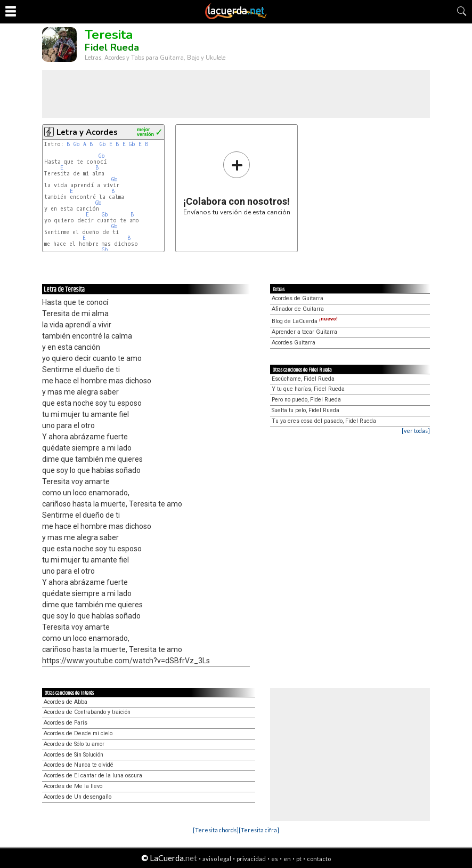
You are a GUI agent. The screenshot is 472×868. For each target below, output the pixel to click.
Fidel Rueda (112, 47)
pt (299, 859)
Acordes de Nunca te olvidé (79, 765)
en (287, 859)
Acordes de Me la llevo (73, 786)
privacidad (251, 859)
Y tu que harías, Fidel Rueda (308, 389)
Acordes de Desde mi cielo (78, 733)
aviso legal (217, 859)
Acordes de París (66, 723)
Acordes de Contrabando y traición (87, 712)
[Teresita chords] (216, 830)
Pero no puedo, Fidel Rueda (306, 400)
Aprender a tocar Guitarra (304, 332)
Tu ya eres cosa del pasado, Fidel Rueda (324, 421)
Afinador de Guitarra (298, 309)
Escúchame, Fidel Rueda (303, 379)
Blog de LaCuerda (305, 321)
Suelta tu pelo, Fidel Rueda (306, 410)
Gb (77, 144)
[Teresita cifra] (259, 830)
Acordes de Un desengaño (78, 797)
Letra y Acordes (87, 132)
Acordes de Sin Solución (74, 755)
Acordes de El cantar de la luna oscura (93, 775)
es (275, 859)
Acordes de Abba (66, 702)
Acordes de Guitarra (298, 298)
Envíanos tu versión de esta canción (237, 183)
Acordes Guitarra (294, 343)
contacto (319, 859)
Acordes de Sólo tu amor (74, 744)
